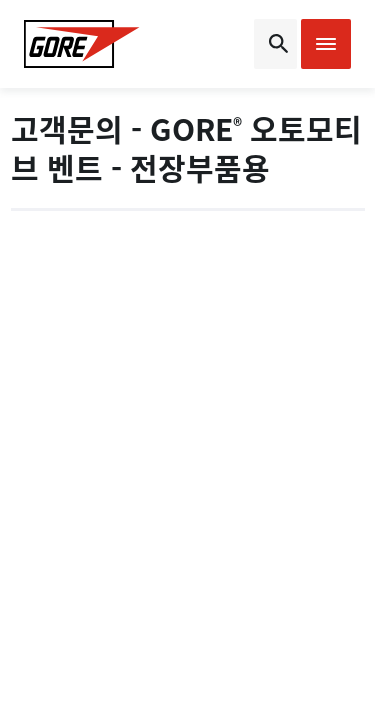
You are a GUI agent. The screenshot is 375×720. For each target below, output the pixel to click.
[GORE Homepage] (82, 44)
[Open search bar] (275, 44)
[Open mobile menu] (326, 44)
